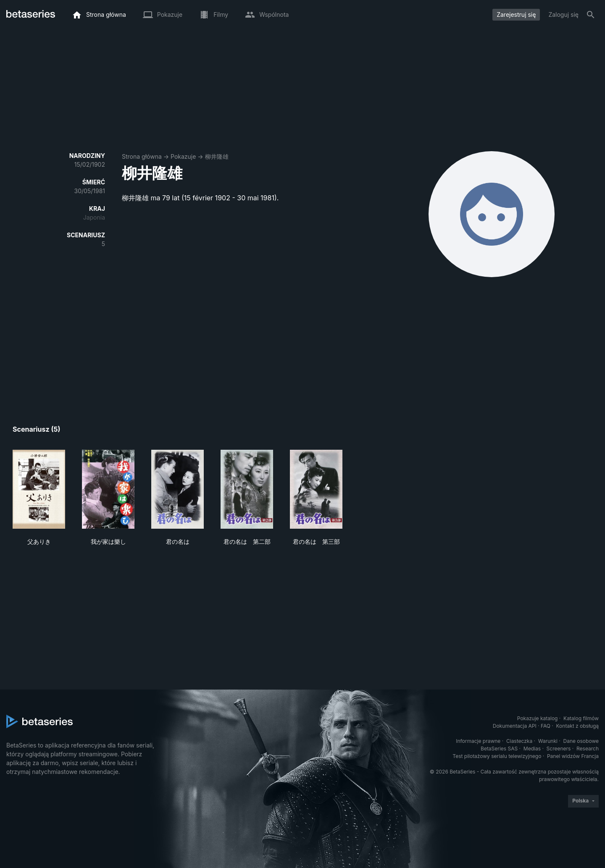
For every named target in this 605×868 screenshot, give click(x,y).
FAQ (546, 726)
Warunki (548, 741)
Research (588, 749)
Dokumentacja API (515, 726)
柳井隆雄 (217, 156)
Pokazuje (183, 156)
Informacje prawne (478, 741)
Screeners (559, 749)
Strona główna (142, 156)
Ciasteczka (519, 741)
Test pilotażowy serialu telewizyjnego (497, 756)
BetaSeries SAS (499, 749)
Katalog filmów (581, 718)
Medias (532, 749)
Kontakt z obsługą (577, 726)
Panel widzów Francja (573, 756)
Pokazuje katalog (538, 718)
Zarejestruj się (516, 14)
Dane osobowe (581, 741)
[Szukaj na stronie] (591, 15)
